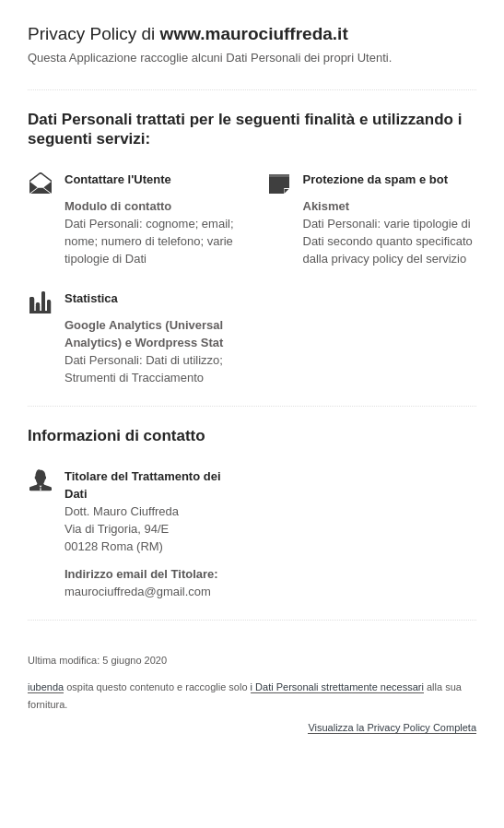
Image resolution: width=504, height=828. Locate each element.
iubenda (46, 687)
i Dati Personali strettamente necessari (337, 687)
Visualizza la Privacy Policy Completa (392, 728)
